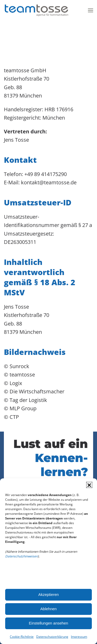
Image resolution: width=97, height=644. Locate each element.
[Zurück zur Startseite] (36, 10)
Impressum (79, 637)
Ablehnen (48, 609)
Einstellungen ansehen (49, 623)
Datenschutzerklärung (52, 637)
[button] (89, 485)
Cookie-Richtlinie (22, 637)
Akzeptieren (48, 594)
